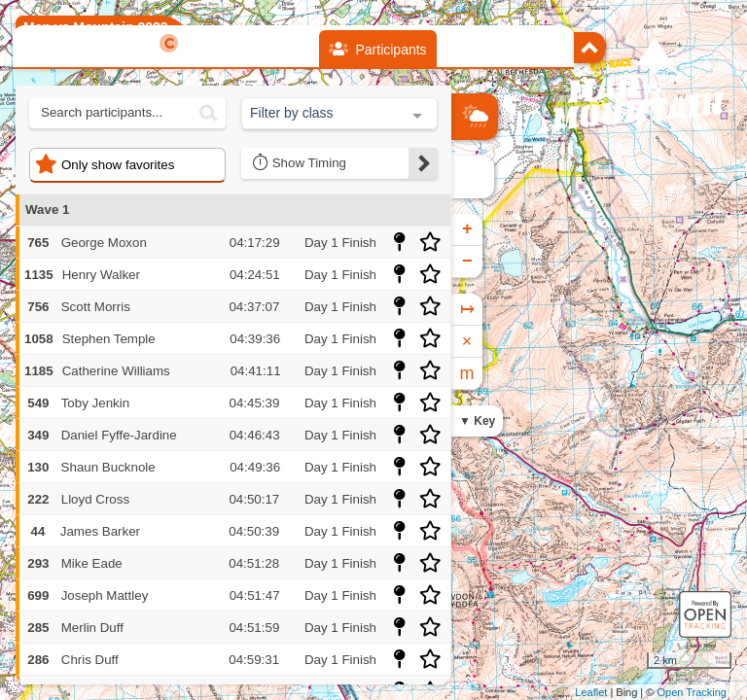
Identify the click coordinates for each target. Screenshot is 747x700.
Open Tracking (692, 692)
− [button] (467, 262)
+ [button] (467, 229)
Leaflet (591, 692)
